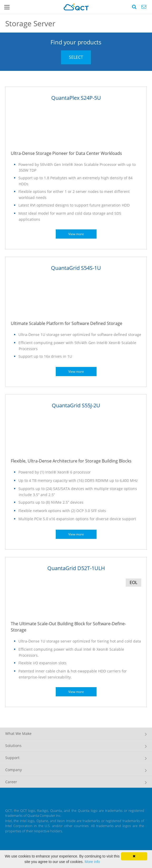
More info (92, 862)
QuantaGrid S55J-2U (76, 405)
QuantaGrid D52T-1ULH (76, 568)
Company (14, 770)
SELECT (76, 57)
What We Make (18, 733)
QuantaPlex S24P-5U (76, 98)
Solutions (13, 746)
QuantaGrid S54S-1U (76, 268)
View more (76, 234)
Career (11, 782)
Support (12, 758)
